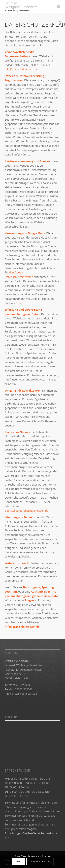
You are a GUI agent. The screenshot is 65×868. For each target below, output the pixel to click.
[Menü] (58, 7)
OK (19, 861)
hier (20, 303)
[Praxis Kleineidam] (27, 7)
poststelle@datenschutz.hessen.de (27, 511)
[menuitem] (58, 7)
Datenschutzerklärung (40, 861)
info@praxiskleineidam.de (21, 69)
